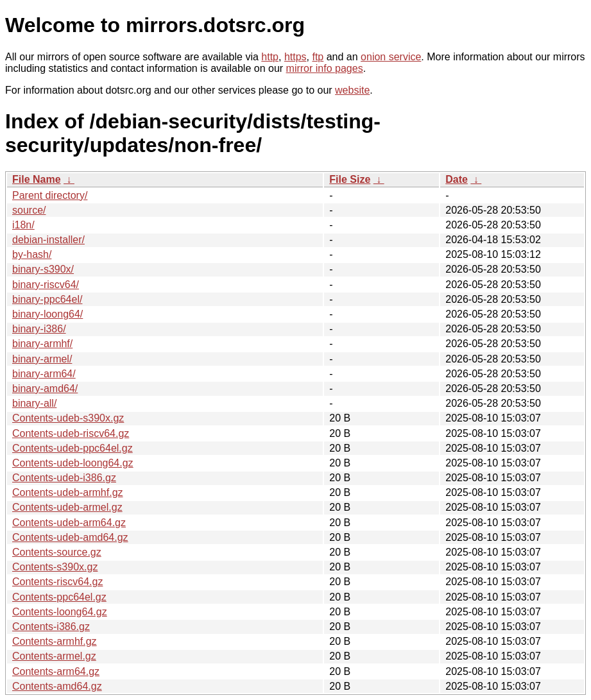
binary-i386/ (39, 329)
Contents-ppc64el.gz (59, 597)
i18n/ (23, 225)
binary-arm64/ (44, 374)
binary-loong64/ (47, 314)
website (352, 90)
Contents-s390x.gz (55, 567)
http (270, 57)
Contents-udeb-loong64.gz (73, 463)
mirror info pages (325, 68)
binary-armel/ (42, 359)
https (295, 57)
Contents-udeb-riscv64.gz (71, 433)
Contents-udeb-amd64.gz (70, 537)
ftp (318, 57)
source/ (29, 210)
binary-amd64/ (45, 388)
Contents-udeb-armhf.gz (68, 492)
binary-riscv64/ (46, 285)
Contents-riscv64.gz (57, 582)
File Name (37, 179)
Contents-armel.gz (54, 656)
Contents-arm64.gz (56, 671)
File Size (350, 179)
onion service (391, 57)
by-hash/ (32, 254)
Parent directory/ (50, 195)
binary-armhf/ (42, 344)
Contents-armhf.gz (55, 641)
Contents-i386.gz (51, 627)
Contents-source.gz (57, 552)
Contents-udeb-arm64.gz (69, 523)
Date (457, 179)
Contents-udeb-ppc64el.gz (73, 448)
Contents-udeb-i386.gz (64, 478)
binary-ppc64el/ (47, 299)
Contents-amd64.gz (57, 686)
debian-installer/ (48, 240)
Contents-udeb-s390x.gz (68, 418)
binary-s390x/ (43, 269)
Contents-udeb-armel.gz (67, 507)
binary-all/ (34, 403)
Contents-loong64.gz (60, 612)
